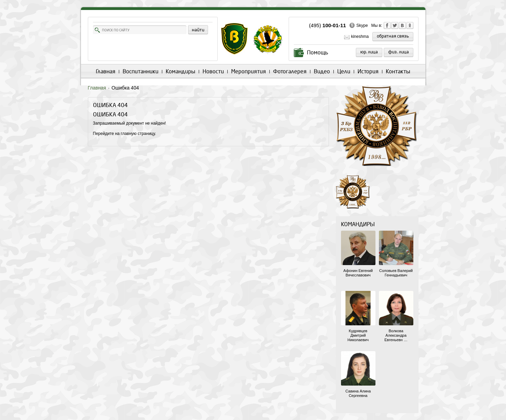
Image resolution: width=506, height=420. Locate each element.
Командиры (180, 71)
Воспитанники (141, 71)
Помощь (318, 52)
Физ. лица (399, 52)
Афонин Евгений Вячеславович (358, 273)
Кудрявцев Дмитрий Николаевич (358, 335)
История (368, 71)
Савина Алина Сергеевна (358, 393)
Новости (213, 71)
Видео (322, 71)
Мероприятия (249, 71)
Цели (344, 71)
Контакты (398, 71)
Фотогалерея (290, 71)
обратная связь (393, 36)
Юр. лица (369, 52)
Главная (106, 71)
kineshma (360, 36)
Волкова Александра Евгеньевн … (396, 335)
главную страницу (138, 134)
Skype (362, 25)
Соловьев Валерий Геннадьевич (396, 273)
